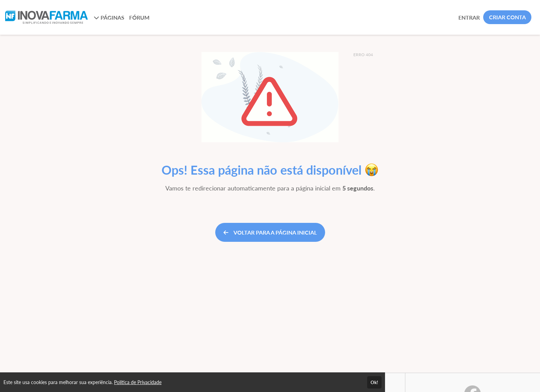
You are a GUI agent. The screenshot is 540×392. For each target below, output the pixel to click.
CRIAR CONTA (507, 17)
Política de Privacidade (138, 382)
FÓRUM (139, 17)
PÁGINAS (109, 17)
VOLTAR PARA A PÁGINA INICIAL (270, 232)
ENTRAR (469, 17)
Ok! (374, 382)
